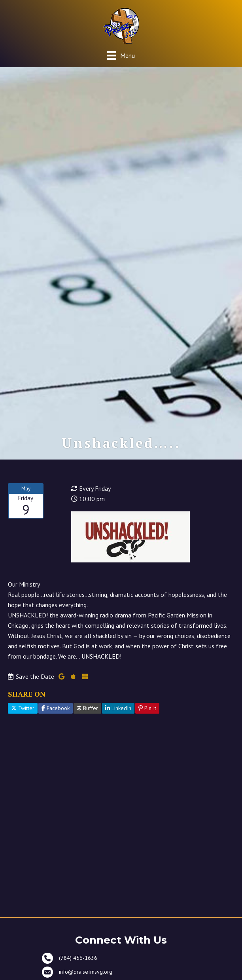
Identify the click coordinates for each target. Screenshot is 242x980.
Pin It (147, 708)
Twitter (23, 708)
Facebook (56, 708)
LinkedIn (118, 708)
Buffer (87, 708)
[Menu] (121, 55)
